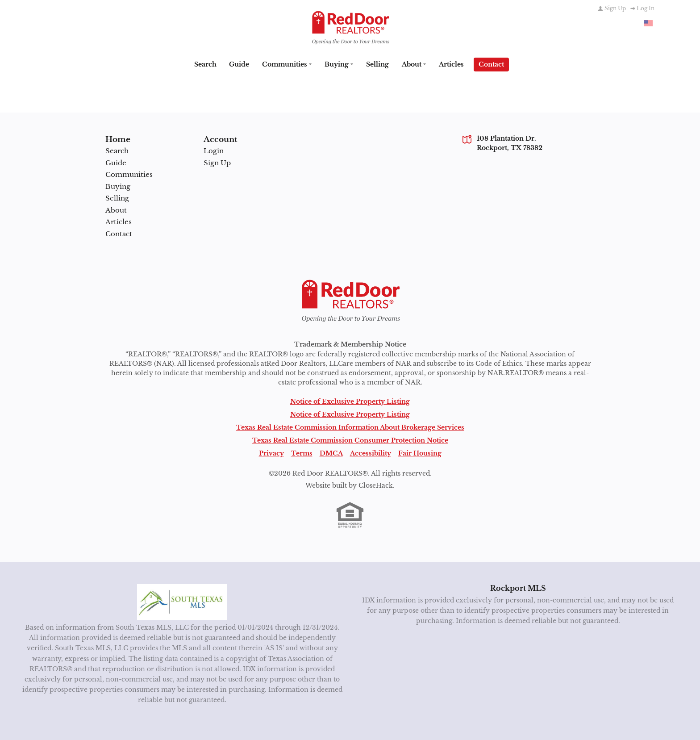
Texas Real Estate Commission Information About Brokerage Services (350, 426)
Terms (302, 452)
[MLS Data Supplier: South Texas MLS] (182, 601)
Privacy (271, 452)
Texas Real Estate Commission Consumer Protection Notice (350, 439)
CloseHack (376, 485)
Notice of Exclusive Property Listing (350, 401)
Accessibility (371, 452)
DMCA (331, 452)
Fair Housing (420, 452)
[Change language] (648, 23)
